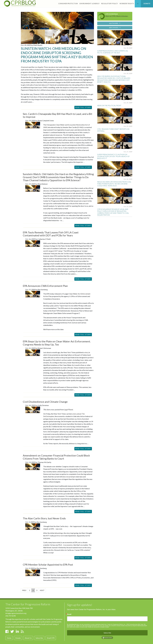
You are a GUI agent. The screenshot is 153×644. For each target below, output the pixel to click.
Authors (114, 23)
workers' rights (127, 3)
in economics (68, 545)
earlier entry (87, 259)
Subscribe (39, 638)
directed (72, 303)
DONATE (147, 3)
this (52, 550)
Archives (114, 28)
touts (72, 251)
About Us (28, 638)
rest (62, 536)
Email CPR (51, 638)
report (85, 201)
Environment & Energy (90, 3)
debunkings (59, 533)
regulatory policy (110, 3)
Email (69, 614)
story (86, 352)
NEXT (42, 590)
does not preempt (69, 477)
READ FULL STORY (83, 167)
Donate (18, 638)
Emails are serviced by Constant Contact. (98, 627)
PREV (24, 590)
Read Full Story (83, 107)
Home (9, 638)
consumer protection (68, 3)
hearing (70, 320)
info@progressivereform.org (16, 613)
